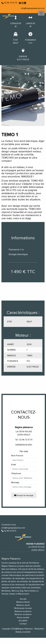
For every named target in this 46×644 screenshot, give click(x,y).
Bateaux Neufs (23, 602)
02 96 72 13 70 (10, 3)
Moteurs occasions (23, 614)
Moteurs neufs (23, 605)
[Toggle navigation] (41, 13)
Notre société (23, 618)
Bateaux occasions (23, 611)
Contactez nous (9, 525)
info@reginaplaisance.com (33, 8)
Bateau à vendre (23, 632)
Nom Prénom (17, 456)
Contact (23, 624)
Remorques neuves (23, 608)
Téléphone (16, 473)
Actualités (23, 621)
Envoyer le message (24, 495)
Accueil (23, 599)
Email (13, 465)
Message (15, 482)
